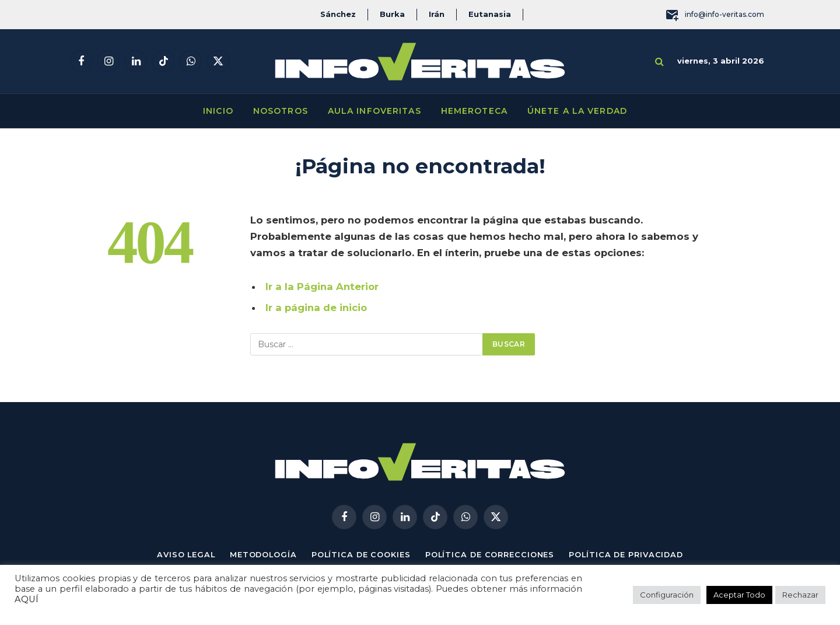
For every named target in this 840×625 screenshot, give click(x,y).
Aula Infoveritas (374, 111)
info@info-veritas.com (715, 15)
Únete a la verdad (577, 111)
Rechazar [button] (800, 595)
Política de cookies (360, 554)
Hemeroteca (474, 111)
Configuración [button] (667, 595)
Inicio (218, 111)
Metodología (261, 554)
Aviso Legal (183, 554)
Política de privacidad (629, 554)
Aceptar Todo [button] (739, 595)
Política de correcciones (491, 554)
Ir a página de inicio (316, 308)
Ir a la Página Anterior (322, 287)
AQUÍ (27, 599)
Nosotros (281, 111)
